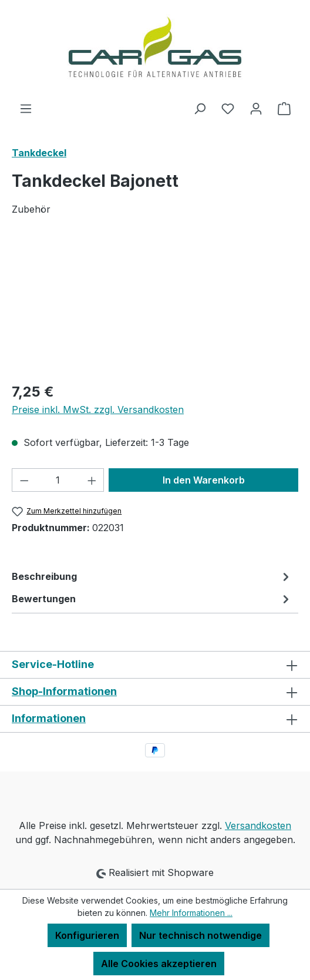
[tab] (152, 576)
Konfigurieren (87, 935)
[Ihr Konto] (256, 108)
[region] (155, 306)
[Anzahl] (58, 480)
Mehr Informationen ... (191, 913)
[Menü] (26, 108)
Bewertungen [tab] (152, 599)
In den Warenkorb (204, 480)
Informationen (49, 718)
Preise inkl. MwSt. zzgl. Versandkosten (98, 410)
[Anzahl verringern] (24, 480)
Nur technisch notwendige (201, 935)
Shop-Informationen (64, 691)
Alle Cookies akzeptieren (159, 964)
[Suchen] (200, 108)
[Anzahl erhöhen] (92, 480)
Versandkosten (258, 825)
